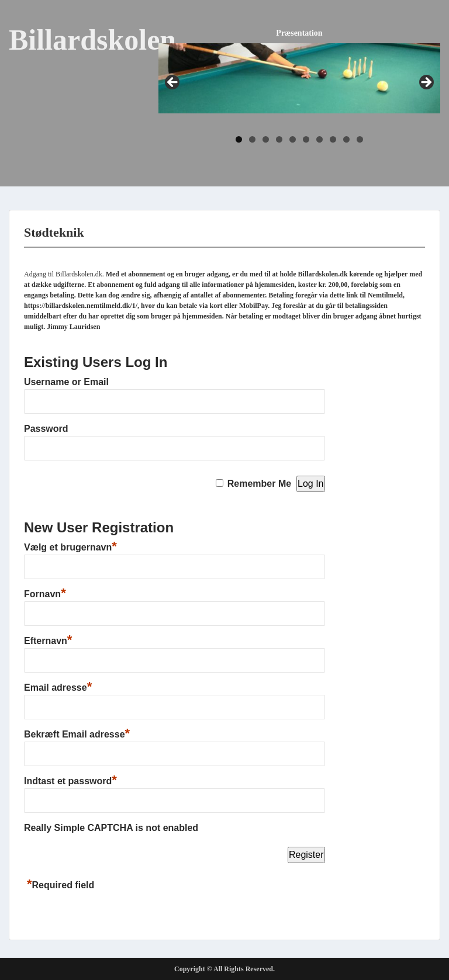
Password (46, 429)
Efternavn (48, 641)
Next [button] (426, 83)
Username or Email (66, 382)
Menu (21, 20)
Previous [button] (173, 83)
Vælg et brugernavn (70, 547)
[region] (299, 98)
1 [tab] (239, 139)
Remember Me (259, 484)
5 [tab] (293, 139)
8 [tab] (333, 139)
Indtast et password (70, 781)
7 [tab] (320, 139)
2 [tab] (252, 139)
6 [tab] (306, 139)
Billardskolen (92, 40)
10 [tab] (360, 139)
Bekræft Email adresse (77, 734)
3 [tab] (266, 139)
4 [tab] (279, 139)
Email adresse (58, 688)
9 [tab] (346, 139)
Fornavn (45, 594)
